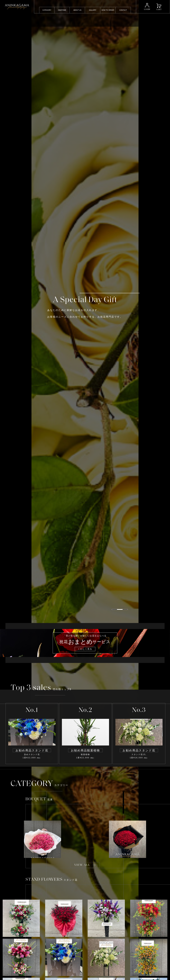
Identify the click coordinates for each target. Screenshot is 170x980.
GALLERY (93, 10)
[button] (140, 970)
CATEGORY (47, 10)
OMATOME (62, 10)
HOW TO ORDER (108, 10)
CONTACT (123, 10)
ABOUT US (77, 10)
